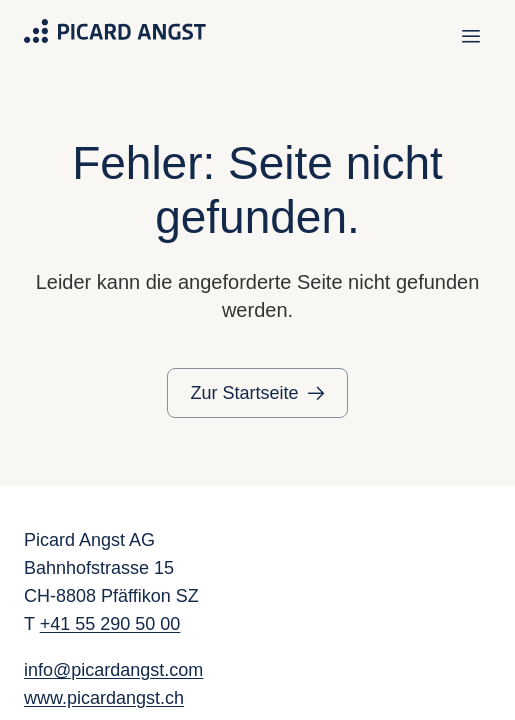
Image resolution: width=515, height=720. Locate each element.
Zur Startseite (244, 393)
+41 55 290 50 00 (110, 624)
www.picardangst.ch (104, 698)
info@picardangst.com (113, 670)
